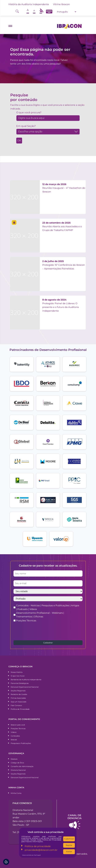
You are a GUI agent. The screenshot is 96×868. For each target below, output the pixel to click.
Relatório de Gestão (19, 694)
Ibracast (14, 740)
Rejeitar (69, 845)
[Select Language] (67, 12)
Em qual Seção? (26, 126)
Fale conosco (22, 803)
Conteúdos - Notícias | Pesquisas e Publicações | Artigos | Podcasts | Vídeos (48, 607)
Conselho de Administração (22, 766)
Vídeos (14, 732)
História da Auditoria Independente (29, 4)
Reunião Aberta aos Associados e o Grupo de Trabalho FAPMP (62, 226)
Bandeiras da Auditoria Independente (26, 680)
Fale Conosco (16, 705)
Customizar (69, 839)
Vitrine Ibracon (61, 4)
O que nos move (18, 676)
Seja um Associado (19, 702)
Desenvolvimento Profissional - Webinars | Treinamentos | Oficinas (40, 615)
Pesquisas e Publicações (21, 743)
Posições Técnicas (26, 621)
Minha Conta (16, 793)
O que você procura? (29, 112)
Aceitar (69, 852)
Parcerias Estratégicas (20, 683)
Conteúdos (15, 736)
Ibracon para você (18, 725)
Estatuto (14, 759)
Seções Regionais (18, 691)
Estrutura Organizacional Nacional (25, 687)
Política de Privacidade (20, 709)
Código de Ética (17, 763)
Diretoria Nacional (18, 770)
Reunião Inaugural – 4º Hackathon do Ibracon (64, 188)
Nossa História (17, 672)
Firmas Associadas (18, 698)
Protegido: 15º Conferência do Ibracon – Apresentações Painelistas (64, 265)
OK (19, 140)
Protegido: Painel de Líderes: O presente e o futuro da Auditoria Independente (61, 305)
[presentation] (37, 631)
